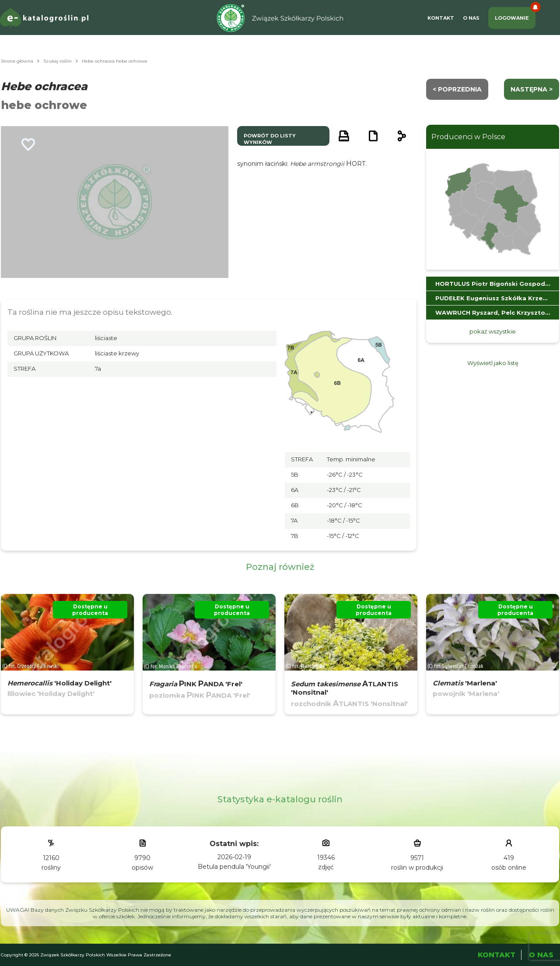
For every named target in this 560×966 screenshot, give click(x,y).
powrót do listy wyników (270, 139)
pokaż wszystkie (493, 331)
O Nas (471, 18)
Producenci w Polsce (468, 137)
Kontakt (441, 18)
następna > (532, 89)
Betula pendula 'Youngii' (234, 867)
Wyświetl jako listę (493, 363)
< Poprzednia (457, 89)
